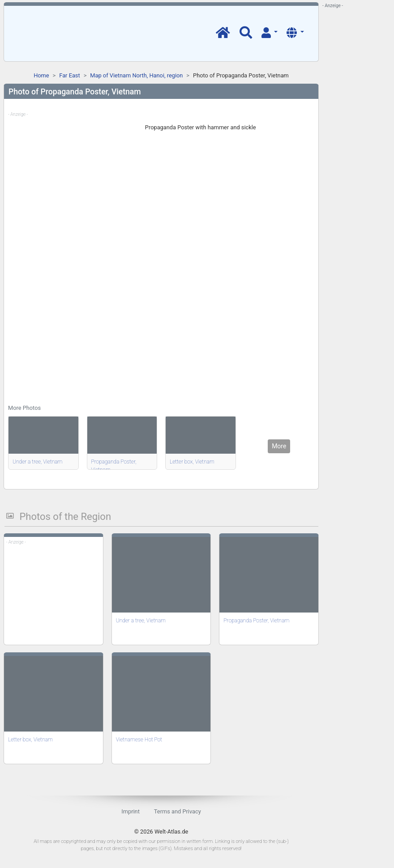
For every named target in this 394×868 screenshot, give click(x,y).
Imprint (131, 811)
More (279, 446)
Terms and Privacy (178, 811)
